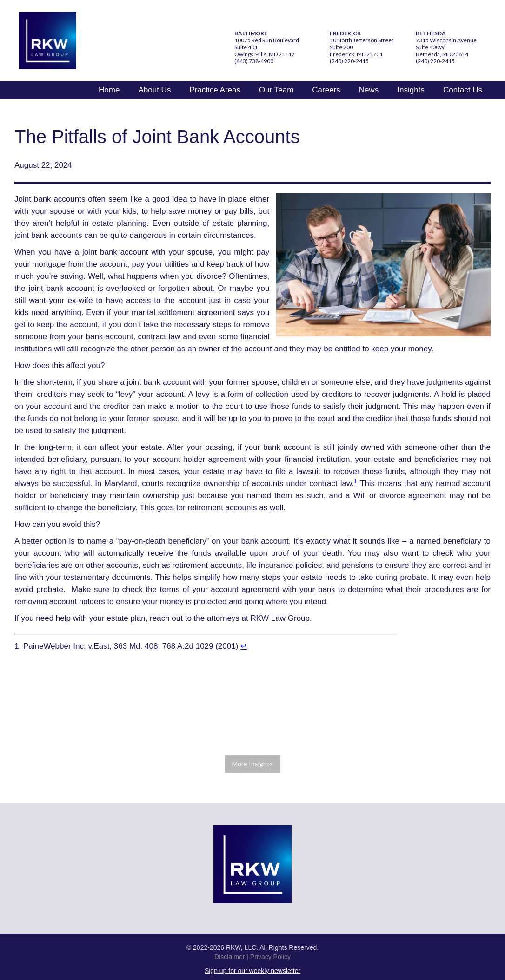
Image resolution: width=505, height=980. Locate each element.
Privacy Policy (270, 957)
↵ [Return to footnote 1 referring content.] (244, 646)
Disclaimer (229, 957)
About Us (154, 90)
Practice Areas (215, 90)
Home (109, 90)
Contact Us (463, 90)
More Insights (252, 764)
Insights (411, 90)
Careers (326, 90)
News (369, 90)
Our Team (276, 90)
